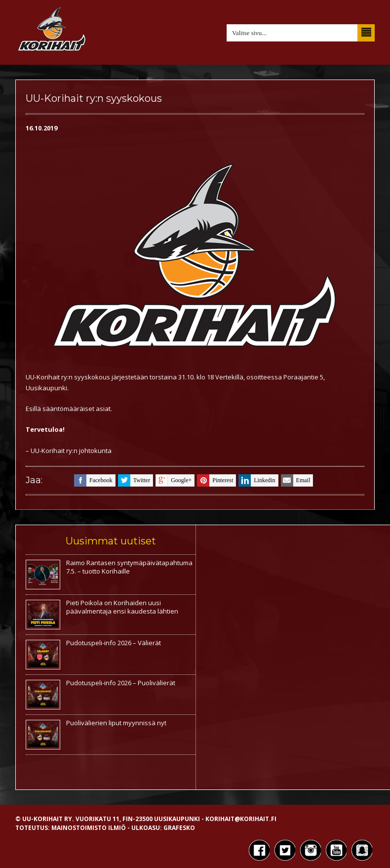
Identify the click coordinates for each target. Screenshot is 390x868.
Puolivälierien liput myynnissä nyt (116, 723)
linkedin (257, 480)
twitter (134, 480)
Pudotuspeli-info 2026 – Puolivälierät (121, 683)
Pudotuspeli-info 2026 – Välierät (114, 643)
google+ (174, 480)
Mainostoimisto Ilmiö (89, 828)
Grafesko (179, 828)
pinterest (215, 480)
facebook (93, 480)
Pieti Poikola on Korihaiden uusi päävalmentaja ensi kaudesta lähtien (122, 607)
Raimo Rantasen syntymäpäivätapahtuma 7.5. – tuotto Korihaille (129, 567)
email (296, 480)
